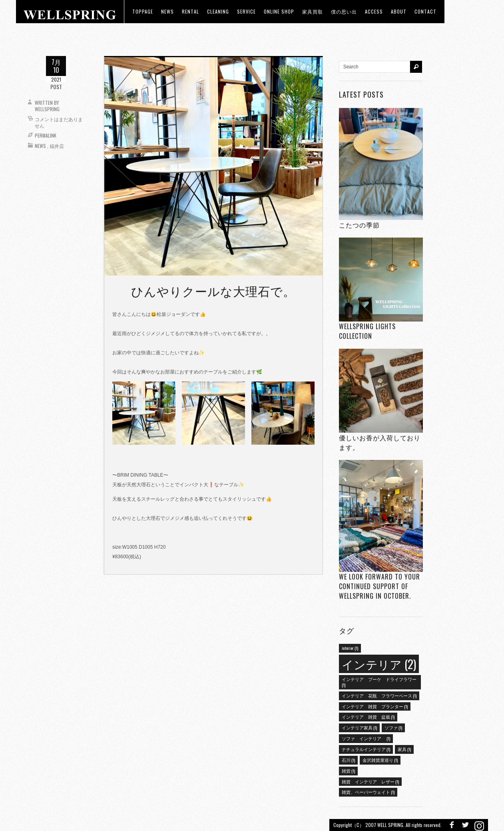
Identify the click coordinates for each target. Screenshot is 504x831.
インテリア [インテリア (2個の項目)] (379, 664)
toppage (143, 11)
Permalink (46, 135)
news (167, 11)
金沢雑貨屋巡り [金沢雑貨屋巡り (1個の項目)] (380, 760)
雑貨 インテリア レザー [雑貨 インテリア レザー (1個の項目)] (370, 781)
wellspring (47, 109)
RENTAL (190, 11)
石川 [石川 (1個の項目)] (348, 760)
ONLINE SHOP (279, 11)
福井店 (57, 146)
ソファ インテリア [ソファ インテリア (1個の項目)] (366, 738)
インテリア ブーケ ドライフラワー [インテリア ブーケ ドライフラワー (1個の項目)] (379, 682)
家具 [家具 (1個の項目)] (404, 749)
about (399, 11)
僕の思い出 (344, 11)
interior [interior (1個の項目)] (350, 648)
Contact (425, 11)
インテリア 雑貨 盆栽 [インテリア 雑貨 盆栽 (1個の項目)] (368, 717)
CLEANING (218, 11)
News (40, 146)
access (374, 11)
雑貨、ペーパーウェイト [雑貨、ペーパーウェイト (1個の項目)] (368, 792)
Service (246, 11)
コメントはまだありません (59, 122)
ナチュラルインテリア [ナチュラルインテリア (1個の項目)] (366, 749)
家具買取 (313, 11)
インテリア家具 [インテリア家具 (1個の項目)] (359, 727)
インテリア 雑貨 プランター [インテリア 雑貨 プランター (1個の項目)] (375, 706)
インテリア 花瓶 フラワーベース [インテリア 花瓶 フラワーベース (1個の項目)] (379, 695)
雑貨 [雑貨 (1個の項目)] (348, 771)
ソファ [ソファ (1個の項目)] (393, 727)
